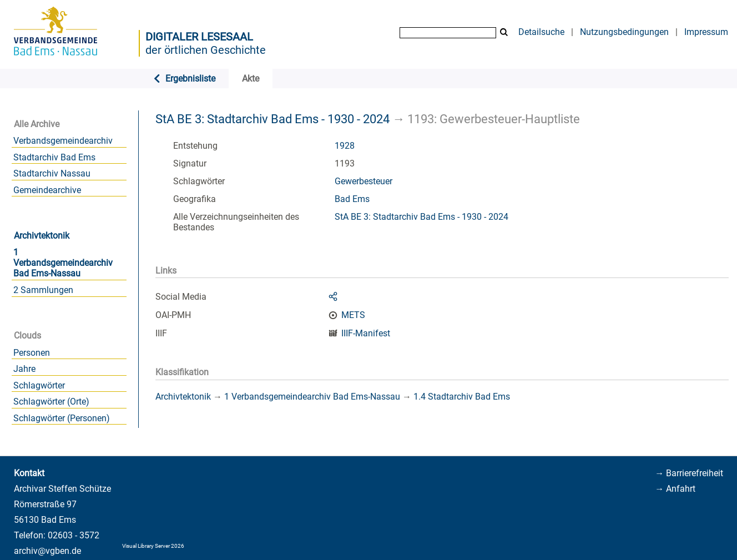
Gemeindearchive (47, 190)
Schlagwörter (39, 385)
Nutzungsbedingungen (624, 32)
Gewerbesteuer (364, 181)
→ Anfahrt (675, 489)
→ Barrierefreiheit (689, 473)
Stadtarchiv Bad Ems (54, 157)
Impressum (706, 32)
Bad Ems (352, 199)
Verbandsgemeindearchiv (63, 141)
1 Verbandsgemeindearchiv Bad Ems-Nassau (63, 263)
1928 (345, 146)
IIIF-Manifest (366, 333)
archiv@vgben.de (47, 551)
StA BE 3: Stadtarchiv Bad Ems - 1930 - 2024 (272, 119)
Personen (32, 353)
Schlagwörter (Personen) (62, 418)
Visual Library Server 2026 (153, 546)
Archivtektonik (42, 236)
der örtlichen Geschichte (206, 50)
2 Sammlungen (43, 290)
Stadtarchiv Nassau (52, 173)
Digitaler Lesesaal (199, 37)
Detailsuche (541, 32)
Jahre (24, 369)
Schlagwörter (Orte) (51, 402)
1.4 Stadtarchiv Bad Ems (462, 397)
